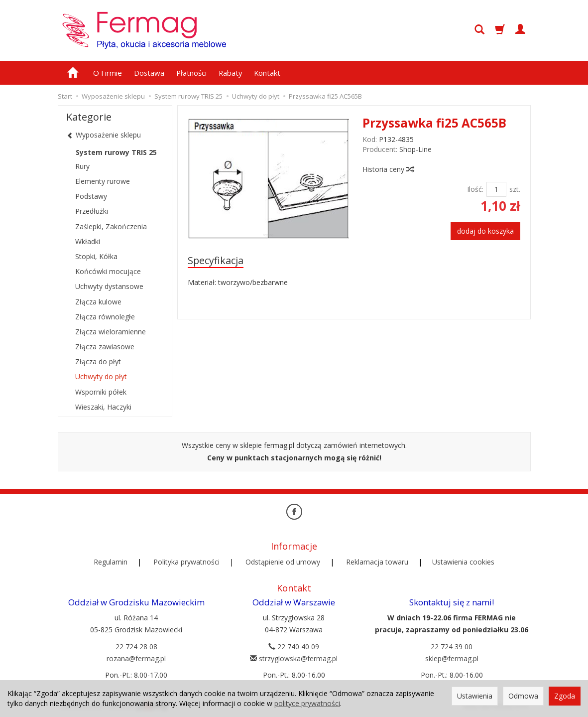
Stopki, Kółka (96, 256)
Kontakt (267, 73)
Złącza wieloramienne (111, 332)
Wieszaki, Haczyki (103, 407)
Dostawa (149, 73)
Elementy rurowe (103, 181)
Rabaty (230, 73)
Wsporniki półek (101, 392)
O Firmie (108, 73)
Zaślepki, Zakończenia (111, 226)
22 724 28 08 (136, 646)
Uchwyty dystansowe (109, 286)
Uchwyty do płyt (101, 376)
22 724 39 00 (452, 646)
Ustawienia (475, 696)
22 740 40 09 (294, 646)
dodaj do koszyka (485, 231)
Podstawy (91, 196)
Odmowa (523, 696)
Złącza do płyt (98, 361)
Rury (82, 166)
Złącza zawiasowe (105, 347)
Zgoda (565, 696)
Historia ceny (388, 169)
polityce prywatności (307, 703)
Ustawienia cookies (463, 562)
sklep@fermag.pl (452, 658)
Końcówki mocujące (108, 271)
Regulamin (111, 562)
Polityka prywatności (186, 562)
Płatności (191, 73)
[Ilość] (496, 189)
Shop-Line (415, 149)
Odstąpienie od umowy (283, 562)
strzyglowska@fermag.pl (294, 658)
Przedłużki (92, 211)
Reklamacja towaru (377, 562)
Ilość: (475, 189)
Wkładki (88, 241)
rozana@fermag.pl (136, 658)
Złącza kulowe (98, 302)
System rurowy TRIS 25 (116, 152)
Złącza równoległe (105, 317)
